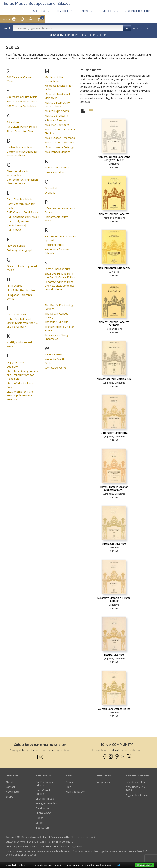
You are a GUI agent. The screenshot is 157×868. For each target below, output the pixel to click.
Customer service (15, 842)
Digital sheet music (137, 795)
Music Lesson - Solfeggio (60, 147)
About (9, 782)
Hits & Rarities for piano (22, 290)
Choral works (44, 813)
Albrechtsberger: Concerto (114, 214)
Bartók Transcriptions (20, 147)
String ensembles (46, 803)
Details (117, 865)
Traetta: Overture (114, 655)
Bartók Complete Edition (46, 784)
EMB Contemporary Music (23, 217)
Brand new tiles (135, 782)
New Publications (138, 776)
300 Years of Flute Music (22, 97)
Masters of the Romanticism (54, 79)
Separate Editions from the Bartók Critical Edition (60, 275)
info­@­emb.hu (66, 842)
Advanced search (144, 28)
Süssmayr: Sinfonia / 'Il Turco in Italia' (114, 599)
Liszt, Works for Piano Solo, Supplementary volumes (20, 395)
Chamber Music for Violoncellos (18, 173)
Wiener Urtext (53, 354)
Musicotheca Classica (57, 152)
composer (71, 35)
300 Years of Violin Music (22, 106)
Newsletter (13, 792)
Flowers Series (16, 246)
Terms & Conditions (28, 846)
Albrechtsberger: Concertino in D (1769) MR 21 (114, 158)
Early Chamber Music (19, 199)
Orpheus (50, 192)
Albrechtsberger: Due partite (114, 268)
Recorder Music (54, 245)
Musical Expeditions (57, 111)
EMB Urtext (14, 230)
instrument (89, 35)
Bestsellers (43, 827)
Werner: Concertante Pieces (114, 709)
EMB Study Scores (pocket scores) (18, 223)
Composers (103, 776)
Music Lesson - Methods (60, 138)
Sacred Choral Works (57, 269)
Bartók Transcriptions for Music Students (22, 153)
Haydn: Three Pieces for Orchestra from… (114, 488)
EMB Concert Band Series (22, 212)
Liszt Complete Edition (45, 792)
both (103, 35)
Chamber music (45, 798)
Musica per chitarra (56, 115)
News (69, 776)
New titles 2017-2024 (136, 788)
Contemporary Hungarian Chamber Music (22, 181)
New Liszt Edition (55, 172)
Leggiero (12, 366)
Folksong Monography (20, 250)
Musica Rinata (56, 120)
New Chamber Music (57, 167)
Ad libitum (13, 122)
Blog (68, 787)
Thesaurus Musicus (56, 322)
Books (39, 818)
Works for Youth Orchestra (55, 361)
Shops (9, 796)
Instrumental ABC (17, 314)
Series (39, 823)
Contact (10, 787)
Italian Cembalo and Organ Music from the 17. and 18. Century (22, 323)
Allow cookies (144, 865)
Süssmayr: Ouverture (114, 544)
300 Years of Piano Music (22, 101)
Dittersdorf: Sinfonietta (114, 433)
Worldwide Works (56, 368)
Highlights (43, 776)
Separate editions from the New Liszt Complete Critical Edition (60, 286)
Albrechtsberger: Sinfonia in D (114, 379)
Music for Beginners (57, 125)
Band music (43, 808)
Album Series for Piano (21, 131)
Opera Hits (52, 188)
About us (12, 776)
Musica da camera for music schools (58, 104)
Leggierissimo (15, 362)
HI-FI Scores (15, 286)
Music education (75, 792)
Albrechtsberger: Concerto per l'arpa (114, 324)
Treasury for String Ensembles (56, 337)
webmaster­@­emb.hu (72, 846)
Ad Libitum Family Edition (22, 126)
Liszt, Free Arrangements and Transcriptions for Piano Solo (22, 375)
